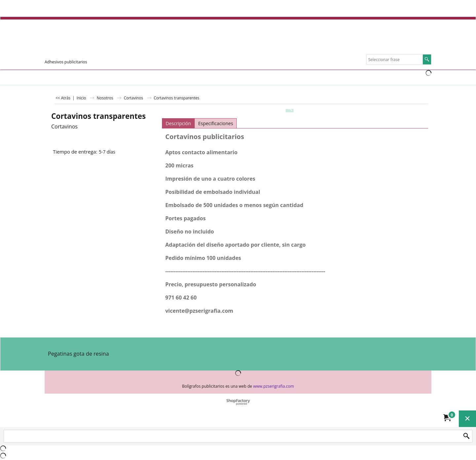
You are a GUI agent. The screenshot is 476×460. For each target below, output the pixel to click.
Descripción (178, 123)
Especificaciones (216, 123)
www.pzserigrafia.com (274, 386)
